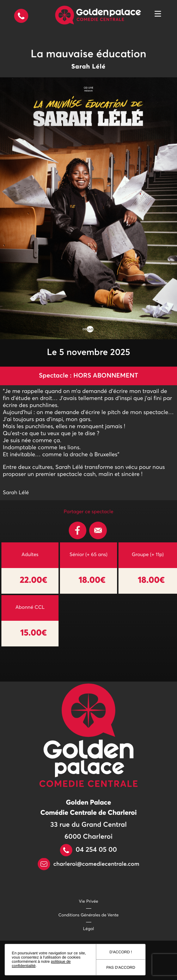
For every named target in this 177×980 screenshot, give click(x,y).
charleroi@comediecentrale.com (88, 864)
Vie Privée (89, 902)
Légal (89, 929)
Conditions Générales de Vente (89, 915)
